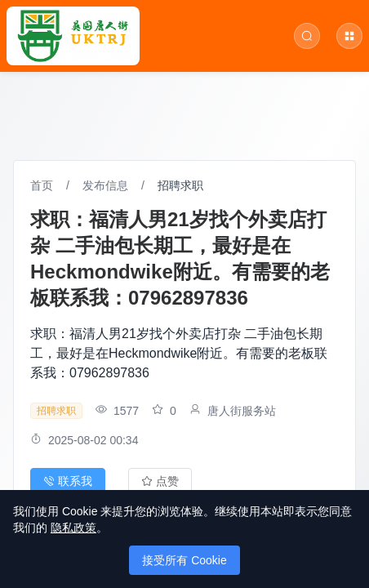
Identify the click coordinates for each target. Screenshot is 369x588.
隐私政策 (73, 528)
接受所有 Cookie (184, 560)
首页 (42, 185)
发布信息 (105, 185)
